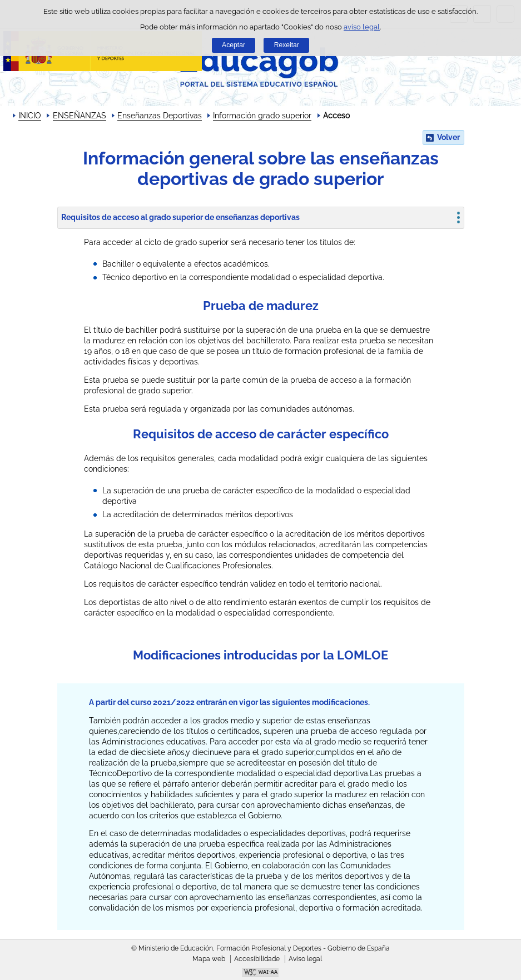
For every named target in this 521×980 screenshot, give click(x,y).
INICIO (30, 116)
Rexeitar (287, 45)
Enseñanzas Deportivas (160, 116)
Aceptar (234, 45)
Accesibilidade (257, 959)
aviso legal (362, 27)
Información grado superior (262, 116)
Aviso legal (305, 959)
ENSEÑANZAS (80, 116)
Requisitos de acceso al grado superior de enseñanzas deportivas (180, 217)
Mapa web (209, 959)
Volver (448, 137)
